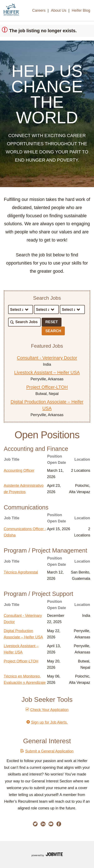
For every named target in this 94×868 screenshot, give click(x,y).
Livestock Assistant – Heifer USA (47, 372)
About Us (59, 10)
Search (53, 331)
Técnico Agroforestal (21, 572)
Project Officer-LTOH (47, 387)
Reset (52, 322)
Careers (39, 10)
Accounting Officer (19, 471)
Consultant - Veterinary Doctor (47, 358)
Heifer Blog (81, 10)
